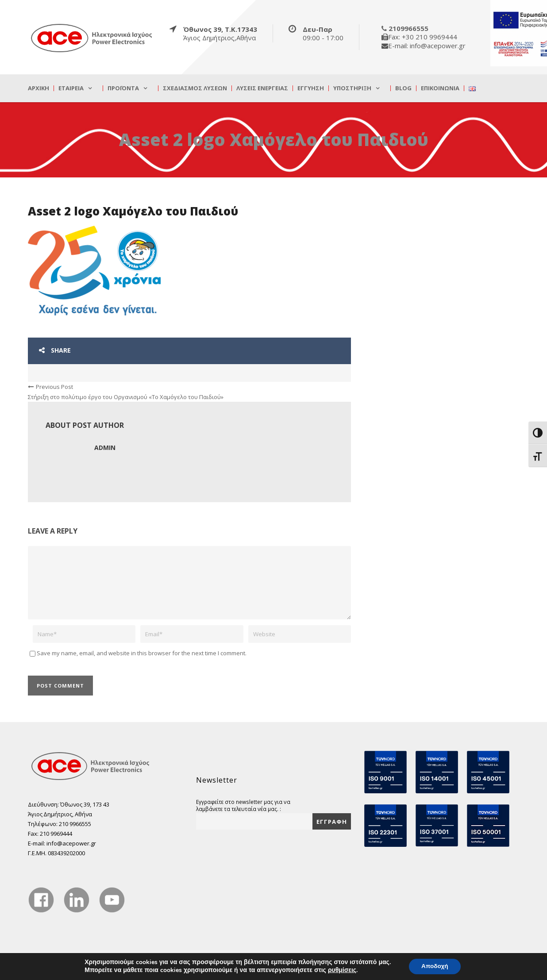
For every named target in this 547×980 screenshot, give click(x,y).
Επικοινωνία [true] (440, 88)
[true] (92, 38)
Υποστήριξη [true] (352, 88)
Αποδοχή (435, 966)
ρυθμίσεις (341, 970)
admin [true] (105, 448)
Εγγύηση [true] (311, 88)
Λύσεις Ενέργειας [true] (262, 88)
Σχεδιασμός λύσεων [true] (195, 88)
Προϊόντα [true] (123, 88)
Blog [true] (403, 88)
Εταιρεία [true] (71, 88)
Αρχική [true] (39, 88)
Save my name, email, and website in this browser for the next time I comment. (142, 653)
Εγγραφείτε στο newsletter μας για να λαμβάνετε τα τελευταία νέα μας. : (243, 805)
